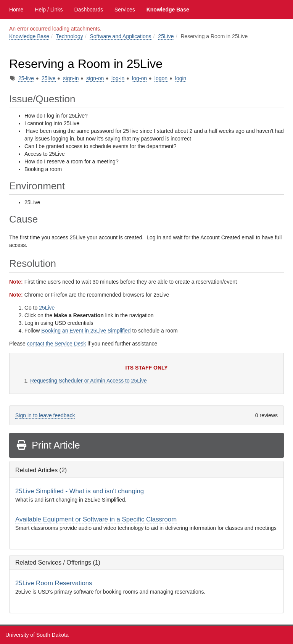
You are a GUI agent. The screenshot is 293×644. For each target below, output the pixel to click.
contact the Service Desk (57, 344)
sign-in (71, 78)
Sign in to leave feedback (45, 415)
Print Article (48, 445)
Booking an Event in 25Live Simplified (86, 331)
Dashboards (89, 10)
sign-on (95, 78)
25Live (166, 36)
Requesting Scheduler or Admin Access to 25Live (89, 381)
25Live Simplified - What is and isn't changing (80, 491)
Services (125, 10)
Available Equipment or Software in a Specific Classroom (96, 519)
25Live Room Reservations (54, 583)
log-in (118, 78)
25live (49, 78)
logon (161, 78)
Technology (70, 36)
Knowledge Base (168, 10)
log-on (139, 78)
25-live (26, 78)
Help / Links (49, 10)
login (181, 78)
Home (16, 10)
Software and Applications (120, 36)
